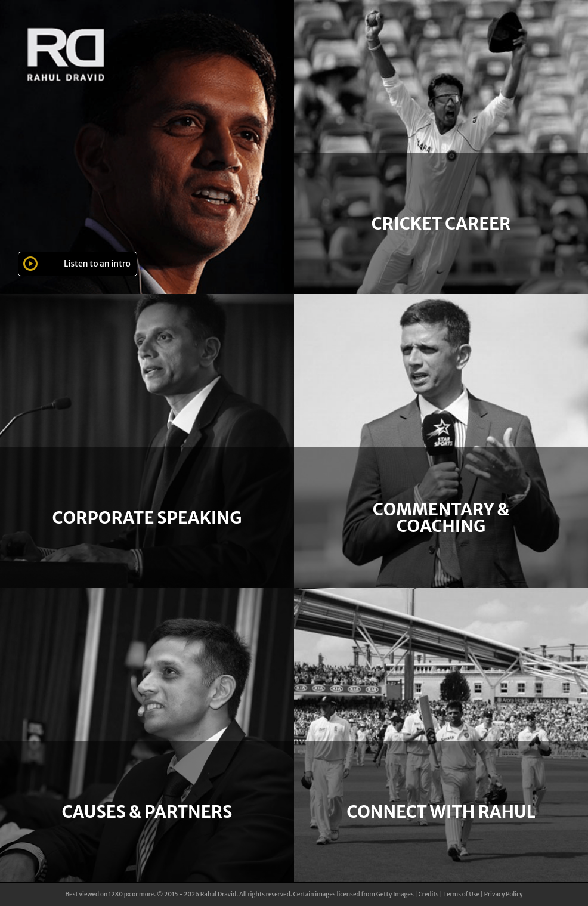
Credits (428, 894)
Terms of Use (461, 894)
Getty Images (395, 894)
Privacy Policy (504, 894)
